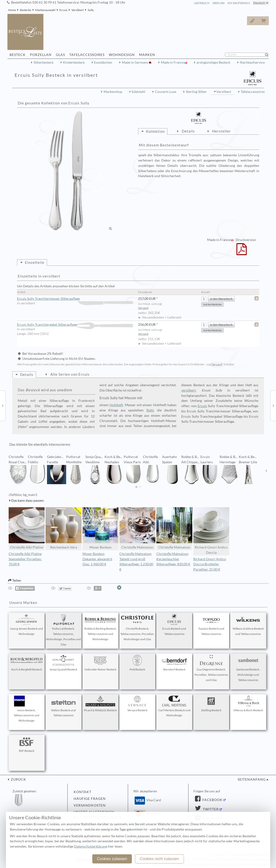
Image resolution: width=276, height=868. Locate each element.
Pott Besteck (137, 663)
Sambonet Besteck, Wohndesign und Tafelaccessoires (248, 668)
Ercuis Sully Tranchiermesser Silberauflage (75, 299)
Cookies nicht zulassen (159, 859)
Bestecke (26, 10)
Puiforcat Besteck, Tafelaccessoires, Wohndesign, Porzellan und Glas (63, 630)
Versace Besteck (137, 704)
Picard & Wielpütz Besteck (100, 704)
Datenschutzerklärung (91, 846)
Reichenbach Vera (64, 528)
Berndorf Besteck (174, 663)
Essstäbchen (103, 62)
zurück (18, 779)
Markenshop (113, 92)
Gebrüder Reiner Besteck (100, 663)
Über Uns (218, 3)
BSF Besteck (27, 744)
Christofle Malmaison (137, 528)
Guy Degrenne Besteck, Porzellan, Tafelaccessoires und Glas (211, 668)
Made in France (173, 62)
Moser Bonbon (100, 528)
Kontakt (82, 792)
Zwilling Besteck (211, 704)
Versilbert (78, 10)
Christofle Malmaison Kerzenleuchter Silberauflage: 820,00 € (173, 559)
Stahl (150, 410)
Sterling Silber (196, 92)
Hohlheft (116, 405)
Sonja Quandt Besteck (64, 663)
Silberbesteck (44, 62)
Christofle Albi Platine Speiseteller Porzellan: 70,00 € (25, 559)
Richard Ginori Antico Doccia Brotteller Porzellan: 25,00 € (210, 564)
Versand (143, 308)
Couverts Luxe (166, 92)
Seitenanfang (252, 779)
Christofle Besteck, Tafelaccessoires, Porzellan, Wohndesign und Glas (137, 627)
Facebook (212, 800)
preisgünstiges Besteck (213, 62)
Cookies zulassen (112, 859)
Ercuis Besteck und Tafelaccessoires (174, 625)
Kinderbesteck (74, 62)
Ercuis (63, 10)
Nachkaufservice (252, 62)
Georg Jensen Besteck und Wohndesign (26, 625)
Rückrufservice (239, 3)
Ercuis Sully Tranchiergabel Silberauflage (75, 325)
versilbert (188, 390)
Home (12, 10)
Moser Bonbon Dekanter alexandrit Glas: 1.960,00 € (97, 559)
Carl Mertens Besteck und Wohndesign (174, 706)
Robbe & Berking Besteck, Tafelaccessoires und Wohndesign (100, 627)
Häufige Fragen (90, 799)
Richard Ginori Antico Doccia (211, 531)
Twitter (210, 809)
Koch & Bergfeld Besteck (27, 663)
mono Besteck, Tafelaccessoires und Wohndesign (27, 709)
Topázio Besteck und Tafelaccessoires (211, 625)
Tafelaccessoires (253, 92)
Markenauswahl (45, 10)
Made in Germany (135, 62)
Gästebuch (202, 3)
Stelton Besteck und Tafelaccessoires (64, 706)
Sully (91, 10)
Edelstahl (138, 92)
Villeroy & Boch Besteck (248, 704)
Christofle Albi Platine (27, 528)
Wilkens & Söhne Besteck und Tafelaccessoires (248, 625)
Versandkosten (90, 805)
